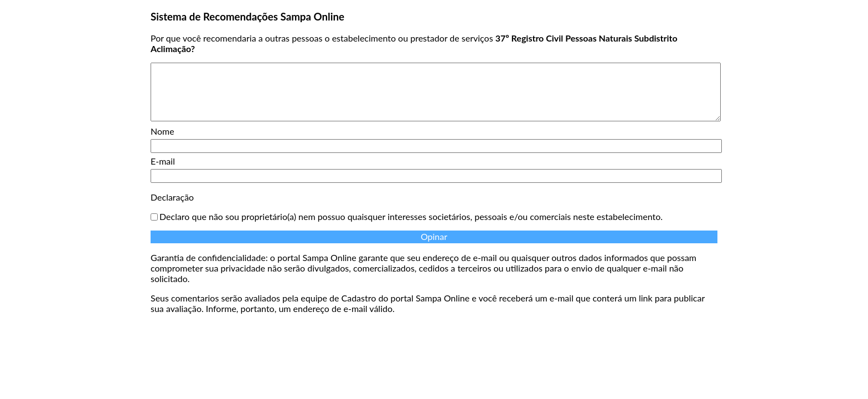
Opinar (434, 236)
